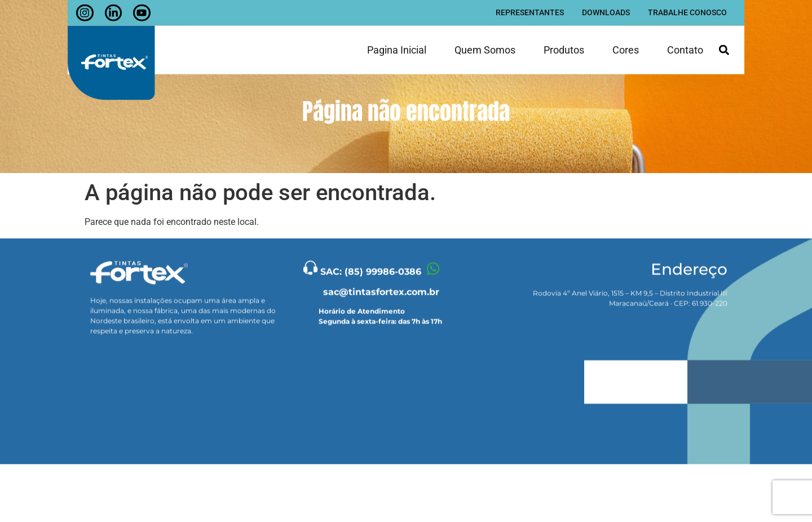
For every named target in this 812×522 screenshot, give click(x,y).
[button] (724, 48)
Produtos (564, 48)
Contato (685, 48)
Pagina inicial (397, 48)
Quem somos (485, 48)
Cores (626, 48)
